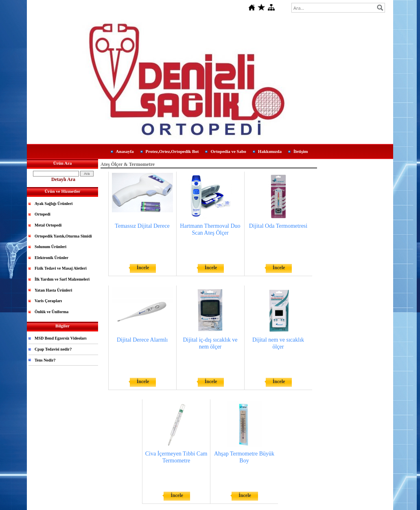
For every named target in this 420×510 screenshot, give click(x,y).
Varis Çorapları (48, 301)
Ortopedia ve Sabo (228, 151)
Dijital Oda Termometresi (278, 226)
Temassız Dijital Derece (142, 226)
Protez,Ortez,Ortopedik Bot (172, 151)
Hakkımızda (270, 151)
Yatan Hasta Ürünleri (53, 290)
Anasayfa (125, 151)
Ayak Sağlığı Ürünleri (54, 204)
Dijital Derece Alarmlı (142, 340)
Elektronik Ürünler (51, 258)
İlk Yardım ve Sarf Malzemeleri (62, 279)
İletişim (301, 151)
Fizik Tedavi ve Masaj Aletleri (61, 268)
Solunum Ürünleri (50, 247)
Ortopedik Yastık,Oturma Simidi (63, 236)
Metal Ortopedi (48, 225)
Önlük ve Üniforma (51, 312)
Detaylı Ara (63, 179)
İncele (143, 268)
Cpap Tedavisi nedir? (53, 349)
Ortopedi (43, 214)
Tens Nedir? (45, 360)
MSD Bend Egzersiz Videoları (61, 338)
